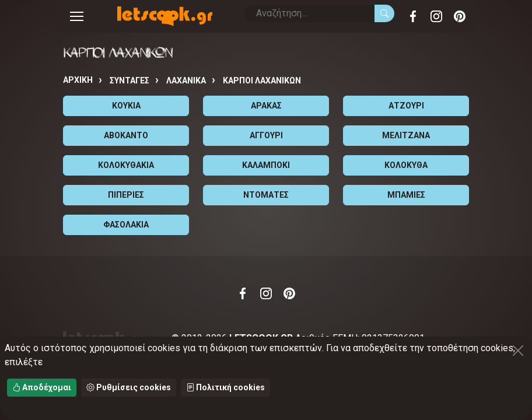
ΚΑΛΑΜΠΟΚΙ (266, 165)
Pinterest (460, 16)
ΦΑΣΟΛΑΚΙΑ (126, 225)
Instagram (436, 16)
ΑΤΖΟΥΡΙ (406, 106)
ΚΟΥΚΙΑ (126, 106)
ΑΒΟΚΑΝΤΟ (126, 135)
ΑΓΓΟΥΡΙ (266, 135)
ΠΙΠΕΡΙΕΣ (126, 195)
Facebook (413, 16)
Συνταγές (129, 80)
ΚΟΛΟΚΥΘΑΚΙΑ (126, 165)
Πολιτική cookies (225, 387)
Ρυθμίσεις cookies (129, 387)
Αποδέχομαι (42, 387)
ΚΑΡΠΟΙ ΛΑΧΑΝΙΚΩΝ (262, 80)
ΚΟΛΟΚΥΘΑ (406, 165)
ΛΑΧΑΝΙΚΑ (186, 80)
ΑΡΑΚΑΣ (266, 106)
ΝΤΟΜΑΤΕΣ (266, 195)
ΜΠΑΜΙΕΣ (406, 195)
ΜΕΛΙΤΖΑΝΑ (406, 135)
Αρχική (78, 80)
